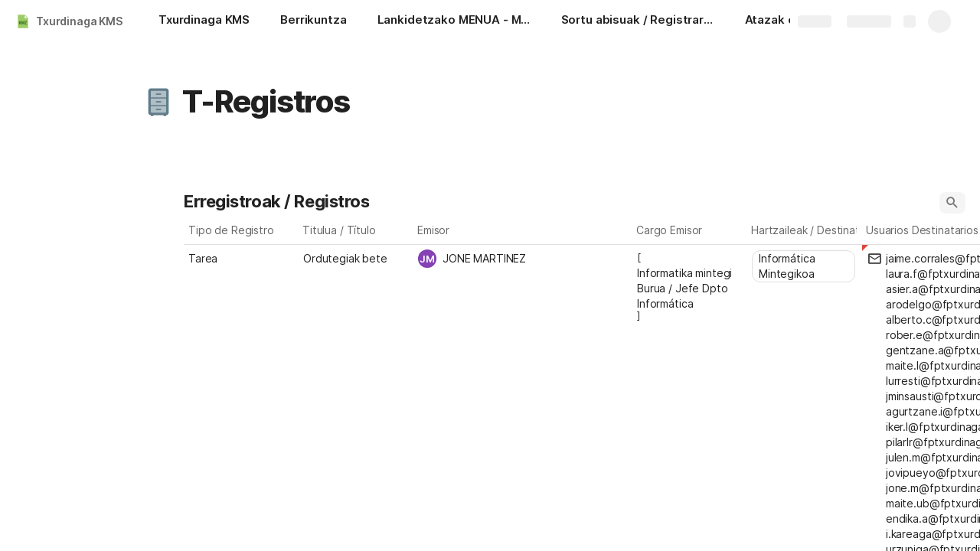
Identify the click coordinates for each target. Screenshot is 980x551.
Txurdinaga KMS (79, 21)
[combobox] (523, 259)
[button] (158, 102)
